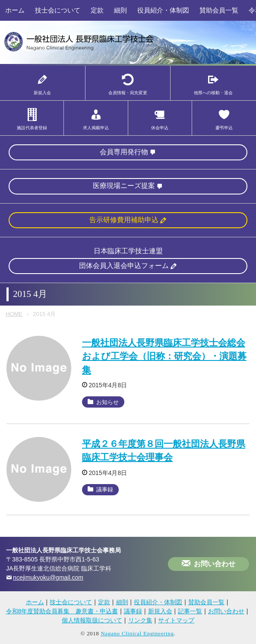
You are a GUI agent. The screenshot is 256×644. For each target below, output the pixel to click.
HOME (14, 314)
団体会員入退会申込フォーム (124, 266)
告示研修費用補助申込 (124, 220)
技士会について (58, 10)
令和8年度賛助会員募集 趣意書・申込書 (62, 611)
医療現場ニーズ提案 (124, 186)
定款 (97, 10)
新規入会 (160, 611)
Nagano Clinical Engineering (137, 633)
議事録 (105, 489)
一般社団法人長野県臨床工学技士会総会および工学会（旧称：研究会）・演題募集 (164, 356)
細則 (120, 10)
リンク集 (140, 620)
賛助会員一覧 (219, 10)
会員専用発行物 (124, 152)
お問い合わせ (215, 564)
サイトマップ (176, 620)
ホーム (15, 10)
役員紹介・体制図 (163, 10)
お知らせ (107, 402)
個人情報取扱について (92, 620)
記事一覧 (190, 611)
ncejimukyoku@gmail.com (48, 577)
